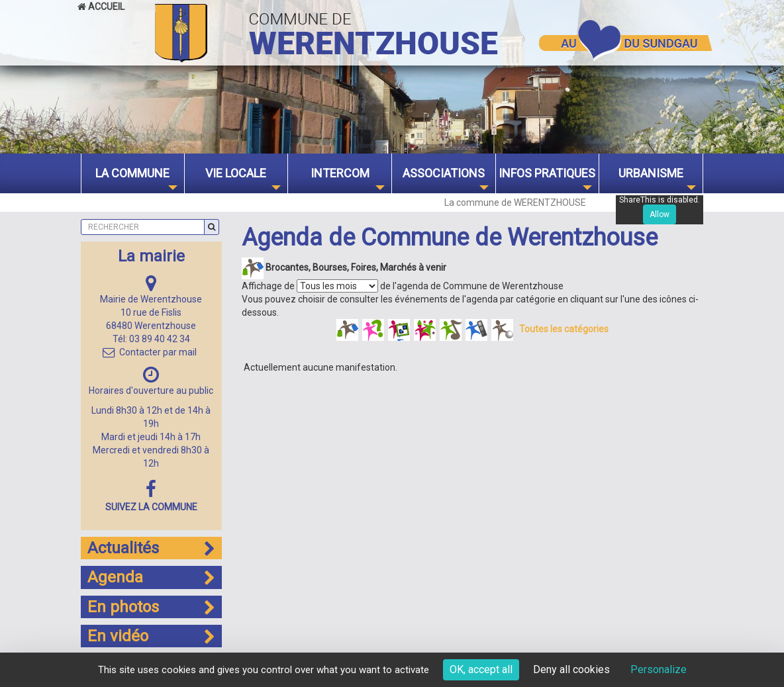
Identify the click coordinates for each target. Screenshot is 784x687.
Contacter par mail (150, 352)
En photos (151, 607)
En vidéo (151, 636)
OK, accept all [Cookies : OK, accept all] (481, 669)
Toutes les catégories (564, 330)
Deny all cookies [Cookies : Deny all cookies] (571, 669)
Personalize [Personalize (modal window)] (659, 669)
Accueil (101, 7)
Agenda (151, 577)
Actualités (151, 548)
